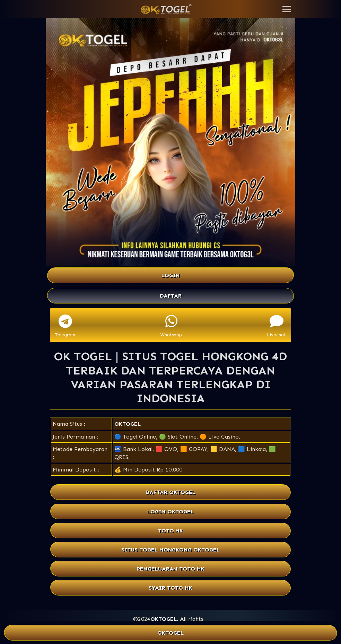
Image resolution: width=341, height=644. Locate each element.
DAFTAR (171, 296)
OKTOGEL (128, 424)
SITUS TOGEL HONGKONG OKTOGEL (170, 550)
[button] (287, 9)
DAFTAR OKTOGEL (170, 492)
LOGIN (171, 275)
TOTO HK (171, 531)
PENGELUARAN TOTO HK (170, 569)
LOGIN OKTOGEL (170, 511)
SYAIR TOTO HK (170, 588)
